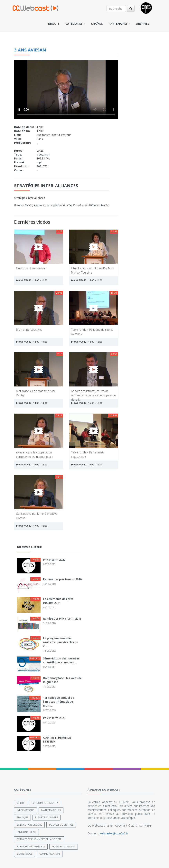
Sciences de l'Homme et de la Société (39, 839)
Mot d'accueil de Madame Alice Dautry (36, 393)
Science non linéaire (29, 825)
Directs (54, 24)
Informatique (25, 810)
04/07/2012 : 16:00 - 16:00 (32, 465)
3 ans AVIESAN (30, 50)
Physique (22, 817)
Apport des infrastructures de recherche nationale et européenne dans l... (93, 393)
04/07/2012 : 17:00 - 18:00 (32, 526)
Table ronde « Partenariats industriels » (88, 454)
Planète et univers (47, 817)
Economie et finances (45, 803)
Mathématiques (51, 810)
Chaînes (97, 24)
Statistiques (24, 854)
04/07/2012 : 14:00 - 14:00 (32, 280)
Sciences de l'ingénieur (31, 846)
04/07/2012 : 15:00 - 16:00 (87, 403)
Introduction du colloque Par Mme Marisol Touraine (93, 270)
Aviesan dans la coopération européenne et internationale (35, 454)
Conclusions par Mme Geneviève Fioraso (37, 516)
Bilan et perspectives (29, 330)
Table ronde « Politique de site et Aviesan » (92, 332)
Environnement (26, 832)
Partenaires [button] (119, 24)
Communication (50, 854)
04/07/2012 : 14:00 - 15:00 (87, 342)
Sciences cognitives (61, 825)
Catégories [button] (75, 24)
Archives (143, 24)
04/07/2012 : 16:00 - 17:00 (87, 465)
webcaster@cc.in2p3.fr (114, 833)
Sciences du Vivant (64, 846)
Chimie (21, 803)
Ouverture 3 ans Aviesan (31, 268)
